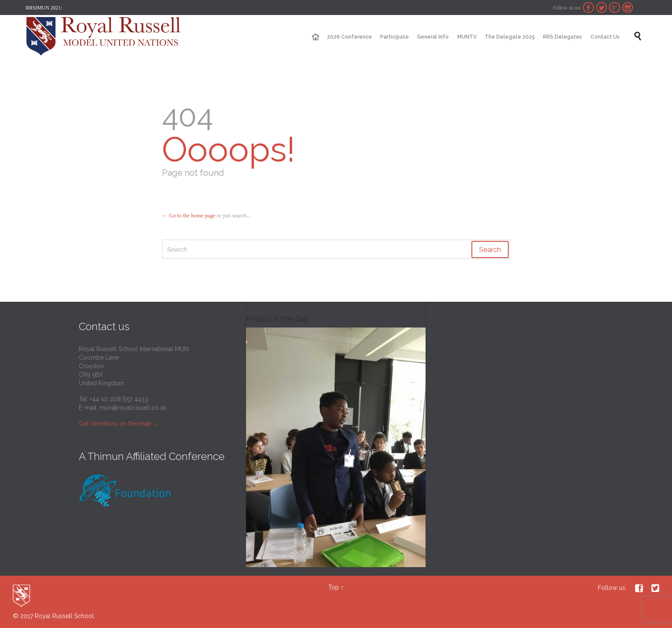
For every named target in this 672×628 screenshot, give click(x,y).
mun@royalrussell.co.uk (133, 408)
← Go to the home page (189, 215)
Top (334, 587)
